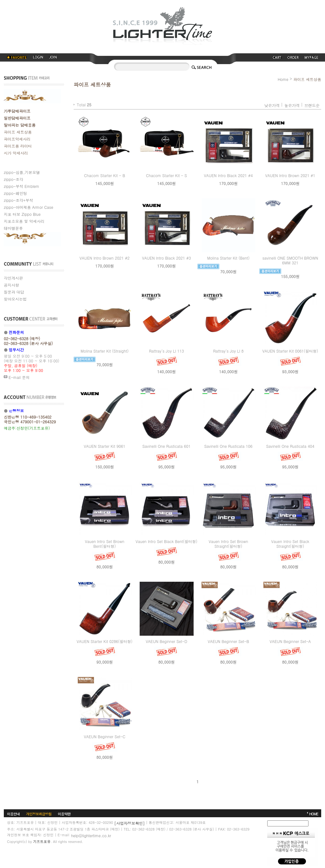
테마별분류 (13, 228)
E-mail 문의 (17, 377)
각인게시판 (13, 278)
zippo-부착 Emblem (21, 186)
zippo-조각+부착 (18, 200)
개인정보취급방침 (39, 814)
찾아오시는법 (15, 299)
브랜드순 (312, 105)
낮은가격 (272, 105)
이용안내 (13, 814)
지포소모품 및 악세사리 (24, 221)
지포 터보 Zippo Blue (22, 214)
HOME (314, 814)
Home (283, 79)
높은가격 (292, 105)
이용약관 (64, 814)
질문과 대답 (14, 292)
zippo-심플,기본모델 (22, 172)
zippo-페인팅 (15, 193)
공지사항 (11, 285)
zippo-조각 (13, 179)
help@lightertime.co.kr (91, 835)
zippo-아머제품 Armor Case (29, 207)
